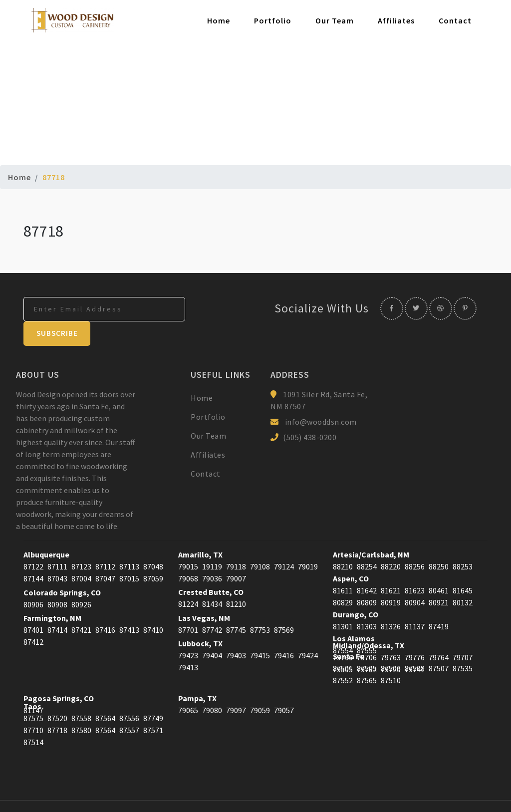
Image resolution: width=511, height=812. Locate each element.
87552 (343, 656)
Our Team (335, 20)
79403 (236, 631)
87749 (153, 694)
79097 (236, 686)
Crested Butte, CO (211, 568)
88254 (367, 542)
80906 (33, 580)
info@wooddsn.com (321, 398)
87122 (33, 542)
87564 (105, 694)
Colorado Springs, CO (62, 568)
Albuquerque (46, 531)
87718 (57, 706)
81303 (367, 602)
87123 (81, 542)
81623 (415, 566)
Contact (455, 20)
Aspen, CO (351, 554)
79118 (236, 542)
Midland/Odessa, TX (369, 621)
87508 (415, 644)
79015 (188, 542)
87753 (260, 606)
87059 (153, 554)
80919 (391, 578)
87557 (129, 706)
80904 (415, 578)
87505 (367, 644)
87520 (57, 694)
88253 (463, 542)
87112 (105, 542)
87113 (129, 542)
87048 (153, 542)
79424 (308, 631)
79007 (236, 554)
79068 (188, 554)
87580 (81, 706)
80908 (57, 580)
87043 (57, 554)
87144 (33, 554)
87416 (105, 606)
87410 (153, 606)
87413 (129, 606)
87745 (236, 606)
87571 (153, 706)
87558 (81, 694)
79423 (188, 631)
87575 (33, 694)
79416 (284, 631)
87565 (367, 656)
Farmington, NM (52, 594)
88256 (415, 542)
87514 (33, 718)
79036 (212, 554)
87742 (212, 606)
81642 (367, 566)
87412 (33, 618)
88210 (343, 542)
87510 (391, 656)
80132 (463, 578)
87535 (463, 644)
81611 (343, 566)
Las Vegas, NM (204, 594)
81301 (343, 602)
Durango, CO (356, 590)
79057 (284, 686)
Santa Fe (349, 632)
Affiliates (396, 20)
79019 (308, 542)
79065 (188, 686)
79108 (260, 542)
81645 (463, 566)
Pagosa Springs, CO (59, 674)
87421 (81, 606)
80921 (439, 578)
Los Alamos (354, 614)
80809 (367, 578)
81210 (236, 580)
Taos (32, 682)
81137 (415, 602)
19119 (212, 542)
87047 (105, 554)
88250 (439, 542)
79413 (188, 643)
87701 (188, 606)
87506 (391, 644)
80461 (439, 566)
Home (219, 20)
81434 (212, 580)
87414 (57, 606)
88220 (391, 542)
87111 (57, 542)
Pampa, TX (197, 674)
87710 (33, 706)
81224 (188, 580)
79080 (212, 686)
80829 (343, 578)
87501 (343, 644)
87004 (81, 554)
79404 (212, 631)
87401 (33, 606)
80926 (81, 580)
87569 (284, 606)
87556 (129, 694)
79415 (260, 631)
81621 (391, 566)
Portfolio (273, 20)
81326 (391, 602)
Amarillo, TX (200, 531)
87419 (439, 602)
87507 (439, 644)
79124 (284, 542)
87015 (129, 554)
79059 (260, 686)
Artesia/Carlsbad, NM (371, 531)
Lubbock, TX (200, 619)
